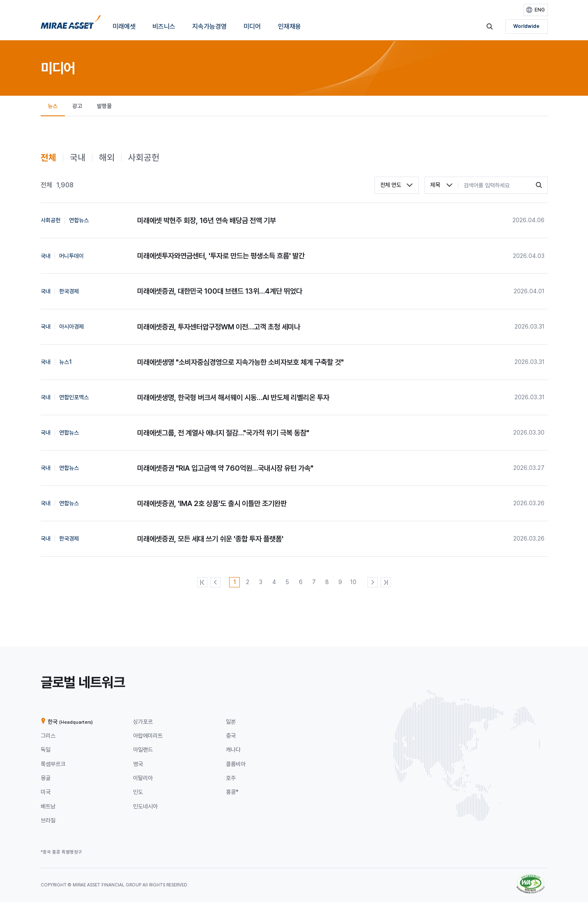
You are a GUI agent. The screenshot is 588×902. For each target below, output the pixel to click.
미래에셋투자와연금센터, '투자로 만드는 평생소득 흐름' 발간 (221, 256)
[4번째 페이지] (274, 582)
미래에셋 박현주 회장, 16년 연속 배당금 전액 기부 (207, 220)
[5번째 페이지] (287, 582)
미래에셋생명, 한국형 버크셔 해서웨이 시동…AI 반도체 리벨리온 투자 (233, 397)
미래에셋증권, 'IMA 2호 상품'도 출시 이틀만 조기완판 (212, 503)
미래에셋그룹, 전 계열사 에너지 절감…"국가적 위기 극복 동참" (223, 433)
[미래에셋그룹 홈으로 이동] (71, 24)
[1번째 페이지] (234, 582)
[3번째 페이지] (261, 582)
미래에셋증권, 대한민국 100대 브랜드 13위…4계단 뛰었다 (220, 291)
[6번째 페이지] (301, 582)
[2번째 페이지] (248, 582)
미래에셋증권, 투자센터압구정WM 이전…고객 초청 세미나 (219, 327)
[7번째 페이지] (314, 582)
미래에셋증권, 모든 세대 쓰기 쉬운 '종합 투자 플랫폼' (210, 539)
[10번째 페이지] (353, 582)
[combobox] (397, 185)
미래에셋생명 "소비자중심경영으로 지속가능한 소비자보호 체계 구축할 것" (240, 362)
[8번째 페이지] (327, 582)
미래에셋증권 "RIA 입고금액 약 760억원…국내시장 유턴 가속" (225, 468)
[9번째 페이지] (340, 582)
